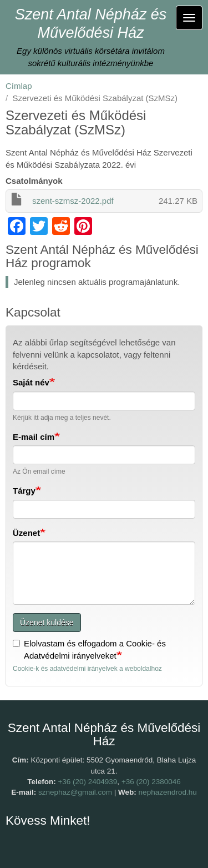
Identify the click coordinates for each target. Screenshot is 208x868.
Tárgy (24, 491)
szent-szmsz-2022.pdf (73, 201)
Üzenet (26, 533)
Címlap (19, 86)
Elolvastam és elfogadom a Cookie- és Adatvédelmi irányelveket (89, 649)
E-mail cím (34, 437)
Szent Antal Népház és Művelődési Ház (91, 24)
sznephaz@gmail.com (75, 792)
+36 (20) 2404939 (87, 782)
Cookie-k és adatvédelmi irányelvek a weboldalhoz (87, 669)
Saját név (31, 382)
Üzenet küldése (47, 623)
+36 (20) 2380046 (151, 782)
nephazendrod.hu (168, 792)
